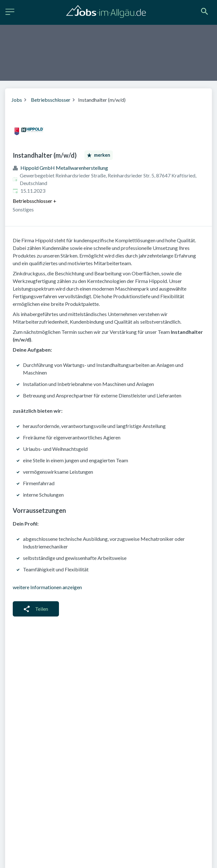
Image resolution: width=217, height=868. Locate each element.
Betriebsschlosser (51, 100)
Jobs (17, 100)
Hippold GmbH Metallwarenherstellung (64, 168)
